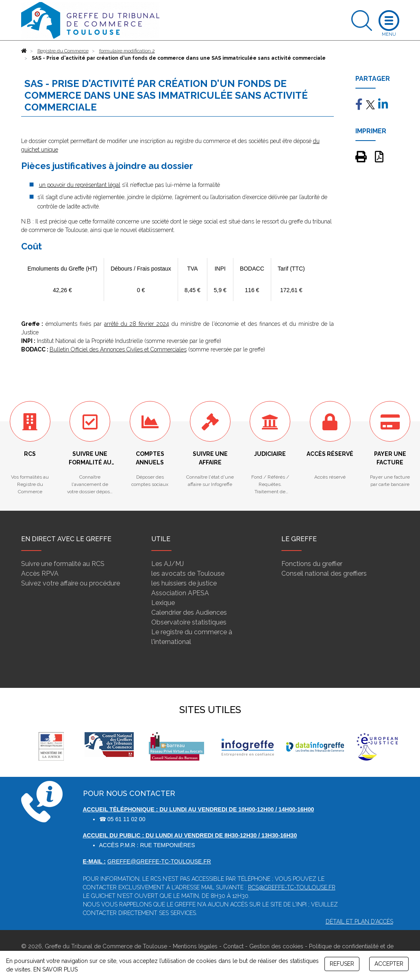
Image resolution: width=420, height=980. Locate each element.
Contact (233, 946)
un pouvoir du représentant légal (80, 185)
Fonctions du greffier (312, 564)
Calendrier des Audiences (189, 612)
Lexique (163, 603)
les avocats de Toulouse (188, 573)
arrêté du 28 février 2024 (137, 324)
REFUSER (342, 964)
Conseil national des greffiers (324, 573)
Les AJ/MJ (168, 564)
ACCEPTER (389, 964)
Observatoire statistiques (189, 622)
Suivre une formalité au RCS (63, 564)
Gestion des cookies (276, 946)
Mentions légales (195, 946)
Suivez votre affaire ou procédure (71, 583)
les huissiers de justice (184, 583)
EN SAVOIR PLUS (55, 969)
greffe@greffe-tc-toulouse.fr (159, 861)
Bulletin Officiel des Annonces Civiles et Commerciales (118, 349)
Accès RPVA (40, 573)
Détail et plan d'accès (359, 921)
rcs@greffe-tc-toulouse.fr (292, 887)
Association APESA (180, 593)
